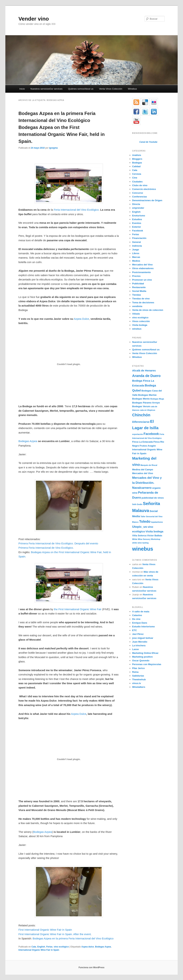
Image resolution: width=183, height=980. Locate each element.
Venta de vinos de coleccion (148, 310)
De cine (136, 619)
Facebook (138, 231)
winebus (137, 329)
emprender (138, 208)
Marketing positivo (143, 657)
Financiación (139, 238)
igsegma (53, 148)
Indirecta (137, 246)
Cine (135, 178)
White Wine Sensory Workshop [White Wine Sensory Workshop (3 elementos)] (146, 539)
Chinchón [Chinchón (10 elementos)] (141, 415)
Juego (136, 250)
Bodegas (137, 163)
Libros (136, 253)
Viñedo (136, 314)
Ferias (49, 947)
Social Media (139, 291)
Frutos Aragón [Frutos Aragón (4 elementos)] (148, 446)
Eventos (137, 223)
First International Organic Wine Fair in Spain (45, 930)
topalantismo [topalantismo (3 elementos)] (157, 522)
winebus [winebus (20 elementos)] (143, 549)
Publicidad (138, 284)
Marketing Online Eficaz (145, 653)
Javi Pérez (138, 634)
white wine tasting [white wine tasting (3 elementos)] (140, 543)
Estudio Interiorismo (144, 627)
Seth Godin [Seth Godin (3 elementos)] (137, 504)
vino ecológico (61, 947)
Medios (136, 261)
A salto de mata (141, 612)
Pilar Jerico (139, 668)
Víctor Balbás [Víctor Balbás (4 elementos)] (155, 536)
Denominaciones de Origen (147, 200)
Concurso (138, 193)
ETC (135, 630)
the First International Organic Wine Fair (78, 609)
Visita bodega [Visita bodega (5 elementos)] (154, 531)
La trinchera (139, 645)
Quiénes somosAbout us (81, 89)
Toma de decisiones (143, 302)
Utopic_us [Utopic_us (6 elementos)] (140, 527)
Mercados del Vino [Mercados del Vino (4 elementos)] (143, 473)
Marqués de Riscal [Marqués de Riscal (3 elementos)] (149, 465)
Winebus (132, 89)
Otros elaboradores (143, 268)
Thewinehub (139, 679)
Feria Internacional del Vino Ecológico (76, 210)
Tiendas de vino (141, 299)
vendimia (137, 306)
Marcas (136, 257)
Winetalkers (139, 687)
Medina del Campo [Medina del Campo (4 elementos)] (143, 470)
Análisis (137, 155)
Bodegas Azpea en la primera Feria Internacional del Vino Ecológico (73, 938)
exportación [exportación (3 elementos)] (138, 434)
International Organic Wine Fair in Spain (39, 950)
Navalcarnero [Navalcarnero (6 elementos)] (142, 488)
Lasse (136, 649)
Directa (136, 204)
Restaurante (139, 287)
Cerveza (137, 174)
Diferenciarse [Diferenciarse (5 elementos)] (141, 422)
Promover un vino (142, 280)
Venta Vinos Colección (111, 89)
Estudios (137, 219)
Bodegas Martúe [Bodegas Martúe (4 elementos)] (147, 395)
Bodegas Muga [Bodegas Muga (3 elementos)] (157, 399)
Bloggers (137, 159)
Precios (136, 276)
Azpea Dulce (81, 319)
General (137, 242)
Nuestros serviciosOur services (46, 89)
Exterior (137, 227)
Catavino (137, 615)
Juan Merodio (140, 642)
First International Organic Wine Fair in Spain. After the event (55, 934)
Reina (135, 672)
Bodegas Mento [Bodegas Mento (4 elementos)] (141, 399)
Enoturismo (139, 216)
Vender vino (34, 19)
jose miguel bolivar (143, 638)
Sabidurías (138, 676)
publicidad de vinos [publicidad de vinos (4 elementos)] (153, 498)
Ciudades (138, 182)
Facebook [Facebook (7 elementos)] (151, 434)
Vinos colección (141, 321)
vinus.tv (137, 683)
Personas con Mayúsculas (147, 664)
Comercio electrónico (144, 189)
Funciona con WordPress (91, 967)
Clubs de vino (140, 185)
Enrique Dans (140, 623)
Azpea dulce (88, 947)
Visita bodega (140, 325)
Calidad (136, 166)
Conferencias (140, 197)
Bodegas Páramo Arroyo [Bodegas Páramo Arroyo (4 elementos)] (146, 403)
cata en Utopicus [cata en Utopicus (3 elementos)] (148, 410)
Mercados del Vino (143, 265)
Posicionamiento (142, 272)
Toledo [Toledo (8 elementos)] (145, 521)
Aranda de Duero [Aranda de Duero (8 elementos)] (146, 376)
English (41, 947)
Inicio (22, 89)
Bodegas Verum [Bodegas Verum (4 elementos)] (141, 406)
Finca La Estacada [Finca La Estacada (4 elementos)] (143, 442)
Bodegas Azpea (28, 441)
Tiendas (137, 295)
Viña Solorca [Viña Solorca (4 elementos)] (139, 536)
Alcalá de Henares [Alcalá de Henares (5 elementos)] (144, 370)
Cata (34, 947)
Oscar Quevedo (141, 661)
